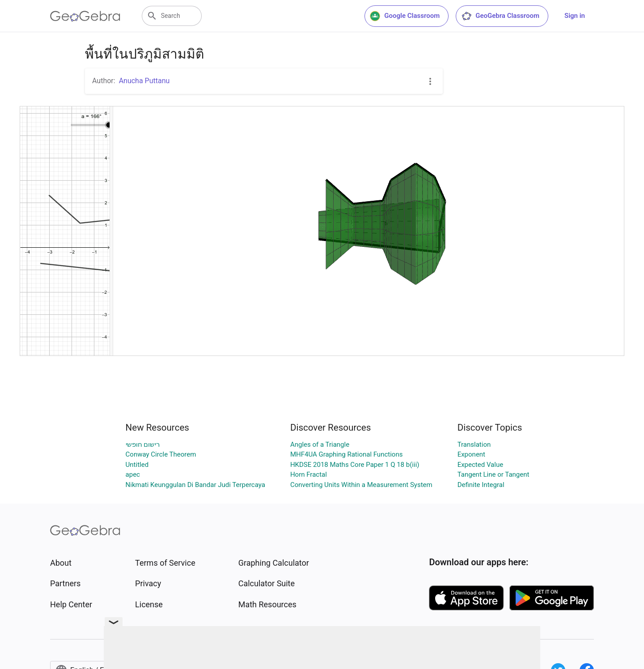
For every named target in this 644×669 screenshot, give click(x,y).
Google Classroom (405, 16)
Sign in (575, 16)
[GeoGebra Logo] (85, 16)
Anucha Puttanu (144, 81)
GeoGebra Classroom (500, 16)
